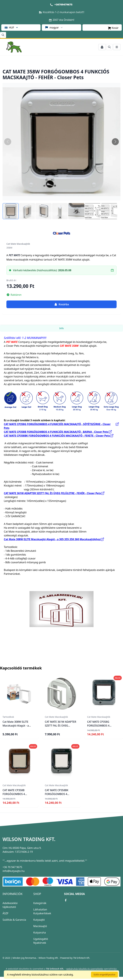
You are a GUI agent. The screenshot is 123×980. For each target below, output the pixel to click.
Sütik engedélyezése (104, 974)
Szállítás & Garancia (14, 920)
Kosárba (61, 304)
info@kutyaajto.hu (14, 871)
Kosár (113, 28)
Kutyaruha (40, 933)
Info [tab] (61, 328)
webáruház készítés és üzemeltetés (85, 969)
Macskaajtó (40, 926)
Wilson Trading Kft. (29, 839)
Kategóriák (40, 903)
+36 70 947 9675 (12, 867)
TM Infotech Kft (81, 958)
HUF (12, 28)
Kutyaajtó (39, 920)
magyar (54, 28)
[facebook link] (66, 900)
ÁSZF (5, 913)
